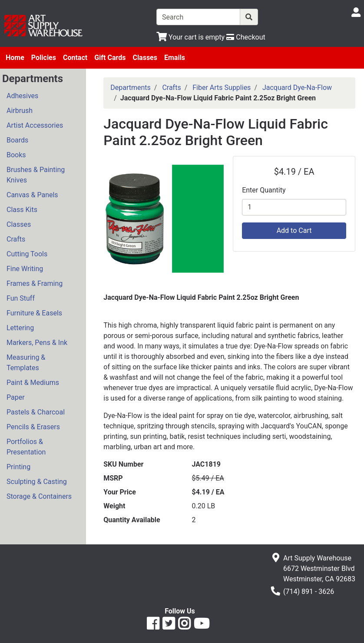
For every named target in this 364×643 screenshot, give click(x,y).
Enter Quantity (264, 190)
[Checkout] (246, 37)
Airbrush (20, 111)
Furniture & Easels (34, 313)
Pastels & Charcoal (36, 412)
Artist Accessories (35, 125)
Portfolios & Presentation (26, 447)
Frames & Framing (35, 283)
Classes (145, 58)
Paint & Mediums (33, 383)
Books (16, 155)
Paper (16, 397)
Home (15, 58)
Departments (131, 88)
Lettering (20, 328)
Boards (17, 140)
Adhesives (22, 96)
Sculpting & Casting (37, 482)
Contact (75, 58)
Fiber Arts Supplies (222, 88)
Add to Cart (294, 230)
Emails (175, 58)
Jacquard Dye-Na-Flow (297, 88)
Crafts (16, 239)
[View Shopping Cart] (190, 37)
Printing (18, 467)
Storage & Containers (39, 496)
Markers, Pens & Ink (37, 343)
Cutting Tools (27, 254)
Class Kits (22, 210)
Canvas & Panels (32, 195)
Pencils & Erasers (33, 427)
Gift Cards (110, 58)
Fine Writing (25, 269)
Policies (44, 58)
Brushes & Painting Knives (36, 175)
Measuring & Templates (26, 363)
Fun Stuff (21, 298)
